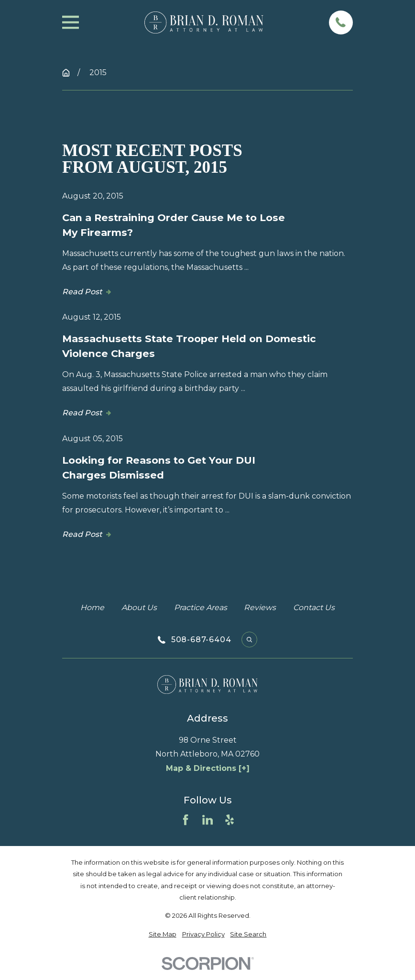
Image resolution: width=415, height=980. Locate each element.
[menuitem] (163, 934)
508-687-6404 (201, 640)
